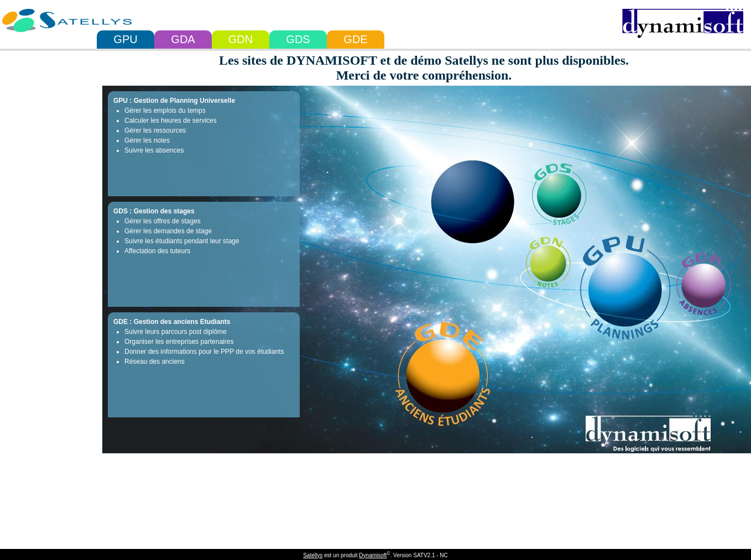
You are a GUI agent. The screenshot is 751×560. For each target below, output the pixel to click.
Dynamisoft (373, 555)
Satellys (313, 555)
